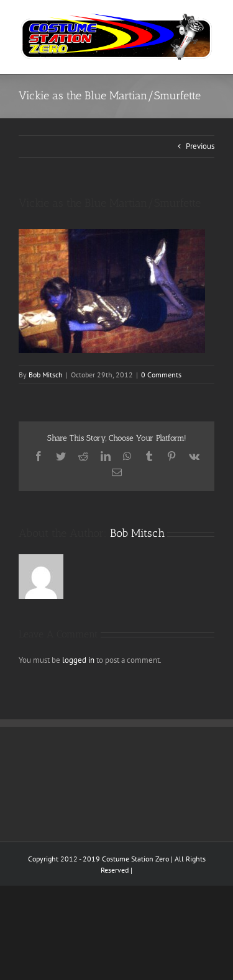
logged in (78, 660)
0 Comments (161, 375)
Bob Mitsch (46, 375)
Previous (200, 146)
